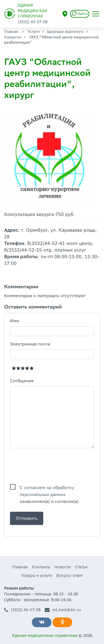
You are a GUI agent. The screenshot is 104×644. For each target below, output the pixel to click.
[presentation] (52, 466)
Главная (11, 32)
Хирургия (13, 37)
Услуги (34, 32)
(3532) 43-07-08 (22, 610)
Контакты (41, 567)
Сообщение (22, 381)
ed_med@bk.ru (63, 610)
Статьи (81, 567)
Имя (14, 321)
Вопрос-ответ (70, 576)
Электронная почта (30, 344)
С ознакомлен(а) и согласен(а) (49, 488)
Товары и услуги (37, 576)
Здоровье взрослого (65, 32)
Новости (63, 567)
